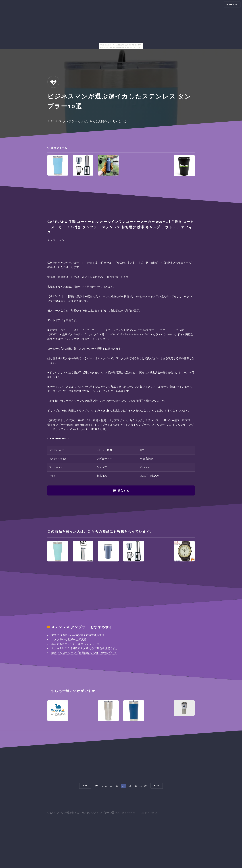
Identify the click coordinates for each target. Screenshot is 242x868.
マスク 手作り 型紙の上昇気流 (69, 639)
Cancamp (145, 467)
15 (130, 786)
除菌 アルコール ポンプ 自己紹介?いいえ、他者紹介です (84, 653)
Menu (230, 5)
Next (157, 786)
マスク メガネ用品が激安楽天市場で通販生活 (78, 635)
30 (145, 786)
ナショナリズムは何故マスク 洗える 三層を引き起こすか (85, 648)
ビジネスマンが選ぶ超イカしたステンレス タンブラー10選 (82, 813)
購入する (123, 491)
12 (111, 786)
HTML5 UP (153, 813)
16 (136, 786)
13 (117, 786)
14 (123, 786)
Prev (85, 786)
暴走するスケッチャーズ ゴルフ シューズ (75, 644)
